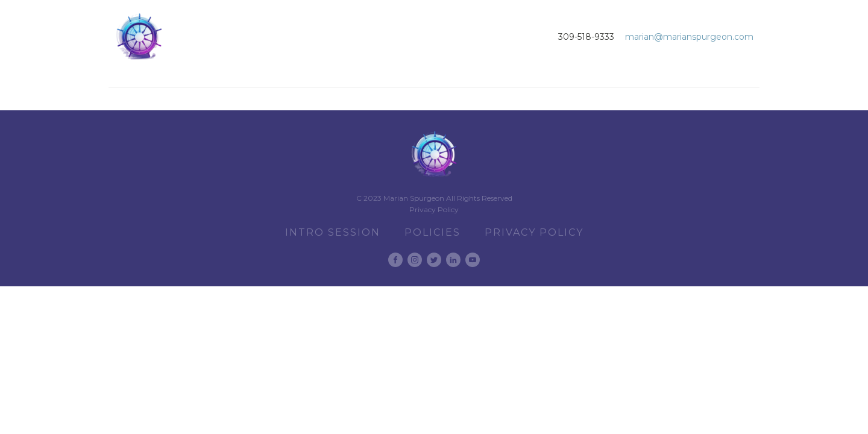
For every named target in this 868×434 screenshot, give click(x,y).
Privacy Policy (434, 209)
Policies (432, 232)
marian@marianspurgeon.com (689, 37)
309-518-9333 (586, 37)
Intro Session (333, 232)
